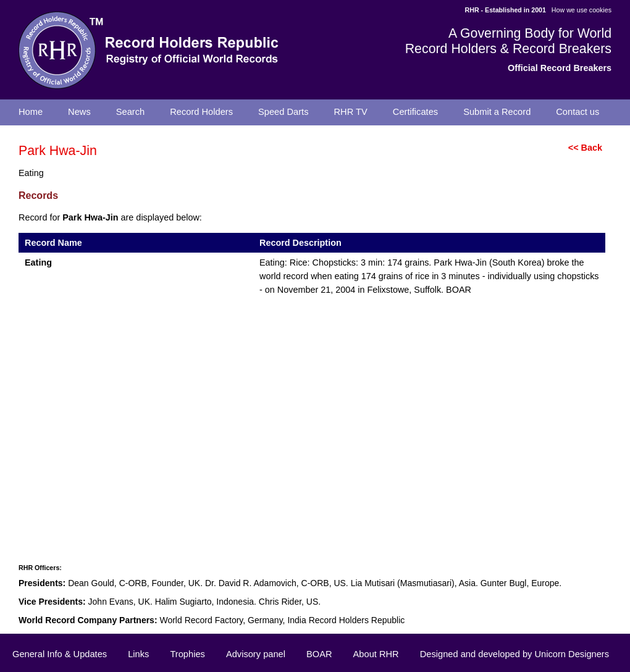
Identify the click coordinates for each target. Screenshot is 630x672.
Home (31, 112)
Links (138, 654)
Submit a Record (497, 112)
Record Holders (201, 112)
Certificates (415, 112)
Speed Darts (283, 112)
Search (130, 112)
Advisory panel (256, 654)
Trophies (187, 654)
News (79, 112)
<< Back (585, 148)
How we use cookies (582, 10)
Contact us (577, 112)
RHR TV (351, 112)
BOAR (319, 654)
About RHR (376, 654)
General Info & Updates (60, 654)
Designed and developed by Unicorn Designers (514, 654)
